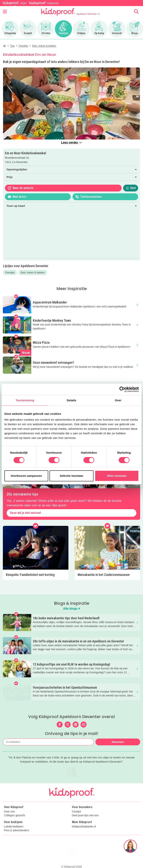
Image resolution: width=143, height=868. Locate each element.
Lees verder (71, 142)
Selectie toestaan (71, 476)
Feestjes (10, 272)
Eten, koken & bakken (33, 272)
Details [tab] (72, 400)
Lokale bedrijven (14, 835)
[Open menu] (5, 12)
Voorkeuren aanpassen (26, 476)
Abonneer (118, 742)
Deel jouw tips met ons (85, 824)
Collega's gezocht (14, 824)
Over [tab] (118, 400)
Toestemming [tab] (25, 400)
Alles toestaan (117, 476)
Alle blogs (71, 609)
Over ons (9, 820)
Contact (77, 820)
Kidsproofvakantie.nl (84, 835)
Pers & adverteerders (16, 839)
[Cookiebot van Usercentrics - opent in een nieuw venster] (122, 389)
